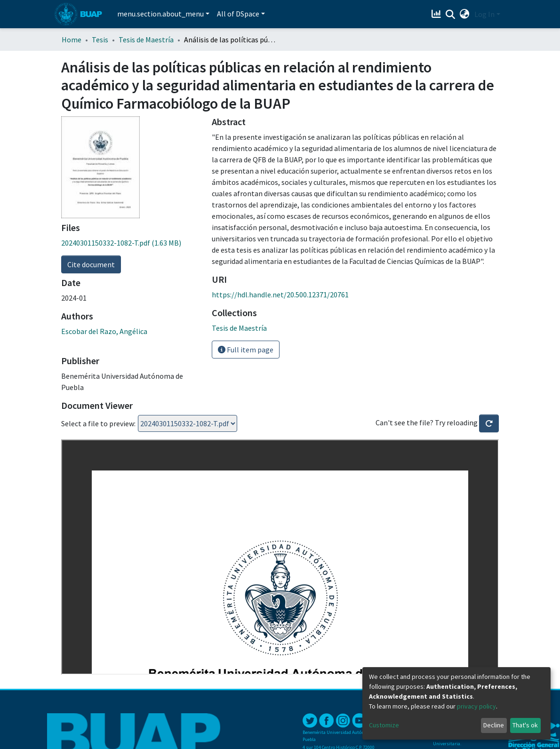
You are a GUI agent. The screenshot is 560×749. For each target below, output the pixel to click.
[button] (465, 14)
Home (72, 40)
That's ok (525, 725)
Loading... (188, 423)
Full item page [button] (246, 350)
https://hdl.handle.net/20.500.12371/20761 (280, 295)
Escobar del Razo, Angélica (104, 331)
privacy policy (476, 706)
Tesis (100, 40)
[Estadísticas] (437, 14)
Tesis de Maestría (146, 40)
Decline (494, 725)
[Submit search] (451, 15)
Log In (484, 14)
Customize (384, 725)
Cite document (91, 264)
